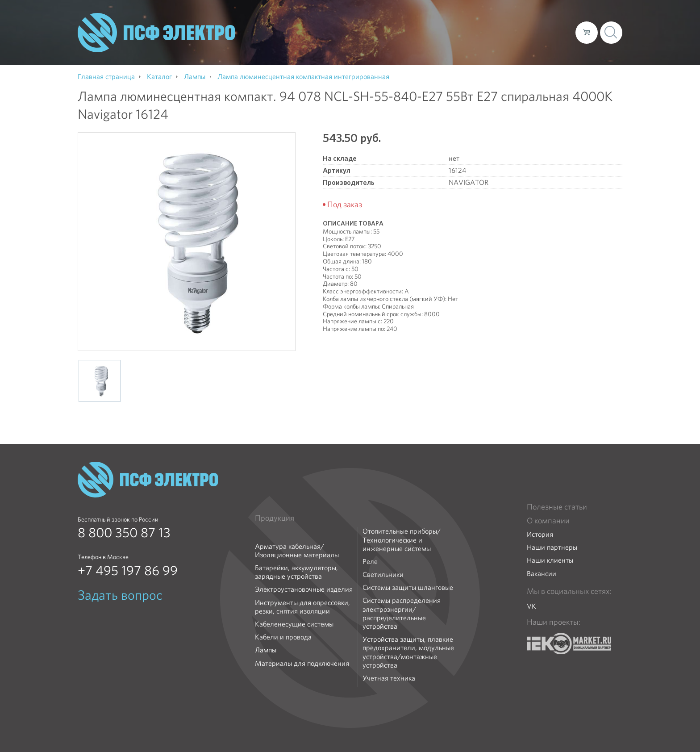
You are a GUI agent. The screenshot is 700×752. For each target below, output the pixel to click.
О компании (398, 32)
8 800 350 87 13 (124, 533)
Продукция (275, 518)
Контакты (552, 32)
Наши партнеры (552, 547)
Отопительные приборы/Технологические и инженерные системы (402, 540)
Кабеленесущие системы (294, 624)
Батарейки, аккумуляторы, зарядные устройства (296, 572)
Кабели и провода (283, 637)
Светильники (383, 574)
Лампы (266, 650)
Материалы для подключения (302, 663)
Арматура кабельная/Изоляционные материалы (297, 551)
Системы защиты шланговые (408, 587)
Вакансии (542, 574)
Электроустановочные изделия (304, 589)
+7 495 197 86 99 (128, 571)
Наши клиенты (550, 560)
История (540, 534)
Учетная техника (389, 678)
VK (531, 606)
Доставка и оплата (495, 32)
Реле (370, 562)
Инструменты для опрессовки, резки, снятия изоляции (302, 607)
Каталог (441, 32)
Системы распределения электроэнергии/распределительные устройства (402, 613)
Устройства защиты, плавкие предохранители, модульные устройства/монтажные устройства (408, 652)
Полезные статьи (557, 507)
